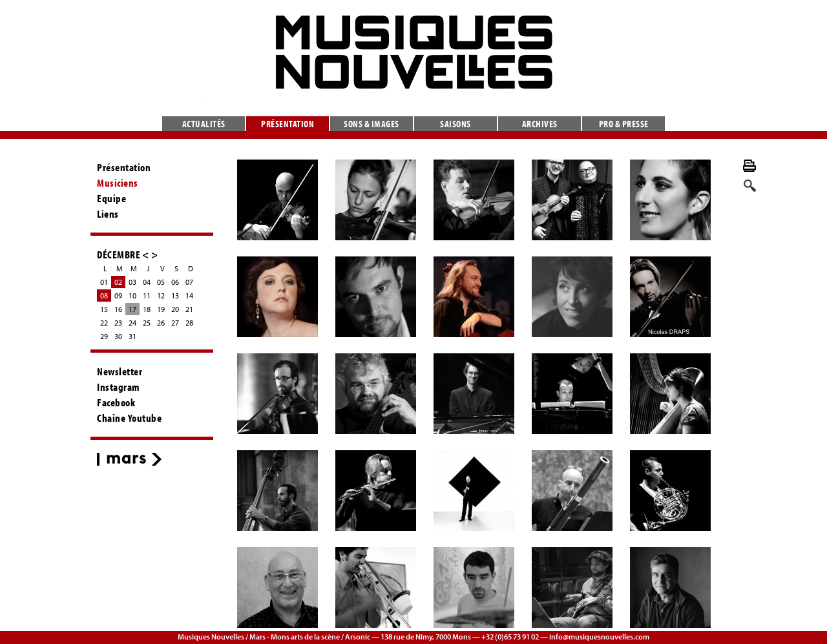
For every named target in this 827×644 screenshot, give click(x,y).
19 (161, 309)
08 (104, 296)
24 (132, 323)
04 (147, 282)
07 (189, 282)
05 (161, 282)
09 (118, 296)
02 (118, 282)
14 (189, 296)
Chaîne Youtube (129, 418)
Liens (108, 214)
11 (147, 296)
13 (175, 296)
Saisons (455, 124)
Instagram (119, 387)
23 (118, 323)
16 (118, 309)
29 (104, 336)
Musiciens (118, 183)
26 (161, 323)
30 (118, 336)
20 (175, 309)
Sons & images (372, 124)
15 (104, 309)
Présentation (288, 124)
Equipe (111, 198)
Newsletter (120, 371)
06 (175, 282)
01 (104, 282)
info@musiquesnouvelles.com (599, 637)
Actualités (204, 124)
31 (132, 336)
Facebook (116, 402)
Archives (540, 124)
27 (175, 323)
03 (132, 282)
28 (189, 323)
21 (189, 309)
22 (104, 323)
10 (132, 296)
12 (161, 296)
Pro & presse (624, 124)
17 (132, 309)
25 (147, 323)
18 (147, 309)
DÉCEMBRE (119, 254)
